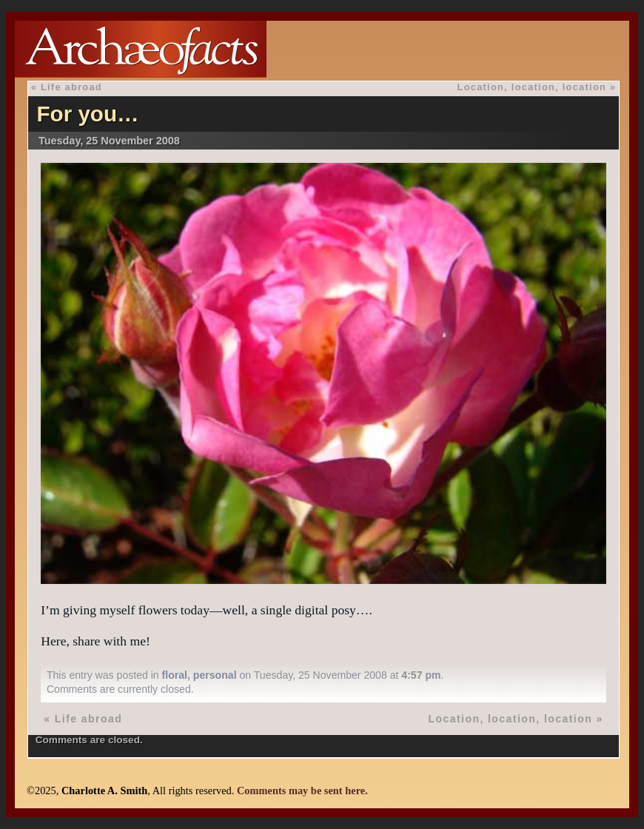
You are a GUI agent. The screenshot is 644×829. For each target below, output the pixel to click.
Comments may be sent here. (302, 791)
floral (175, 675)
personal (215, 675)
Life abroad (71, 87)
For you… (88, 114)
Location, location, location (532, 87)
